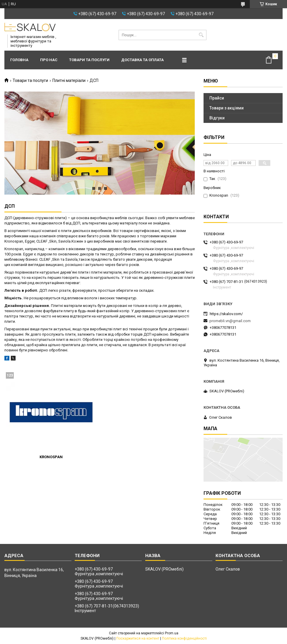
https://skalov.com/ (226, 314)
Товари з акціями (227, 108)
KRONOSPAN (51, 457)
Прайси (217, 98)
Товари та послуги (89, 60)
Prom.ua (172, 633)
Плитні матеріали (69, 80)
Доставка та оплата (142, 60)
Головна (19, 60)
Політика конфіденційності (184, 638)
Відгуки (217, 118)
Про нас (49, 60)
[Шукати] (201, 35)
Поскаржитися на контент (138, 638)
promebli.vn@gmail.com (230, 321)
